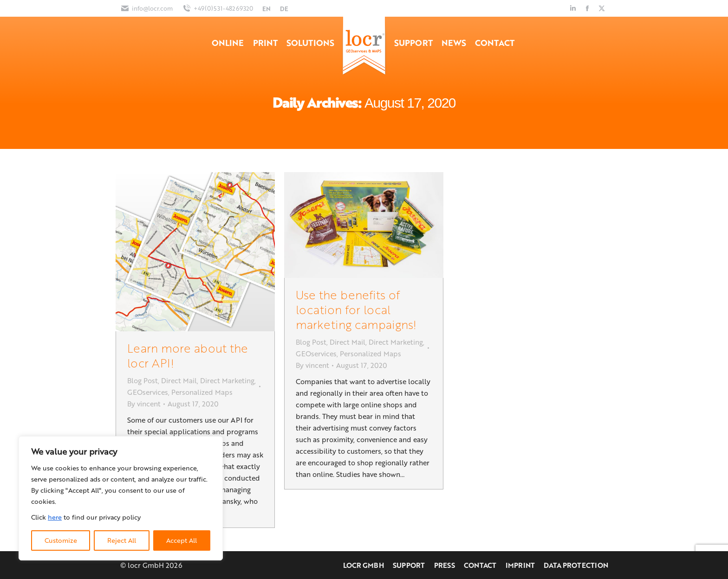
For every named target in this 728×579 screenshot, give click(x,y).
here (55, 517)
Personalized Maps (202, 392)
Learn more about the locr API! (188, 355)
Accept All (182, 540)
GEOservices (148, 392)
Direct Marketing (227, 380)
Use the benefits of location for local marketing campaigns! (356, 309)
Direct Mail (179, 380)
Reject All (122, 540)
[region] (121, 498)
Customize (61, 540)
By (144, 404)
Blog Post (143, 380)
